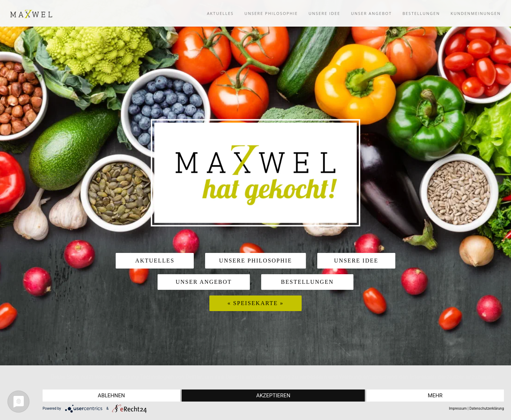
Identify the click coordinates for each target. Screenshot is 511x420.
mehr (435, 396)
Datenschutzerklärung (487, 408)
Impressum (458, 408)
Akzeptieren (273, 396)
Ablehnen (111, 396)
